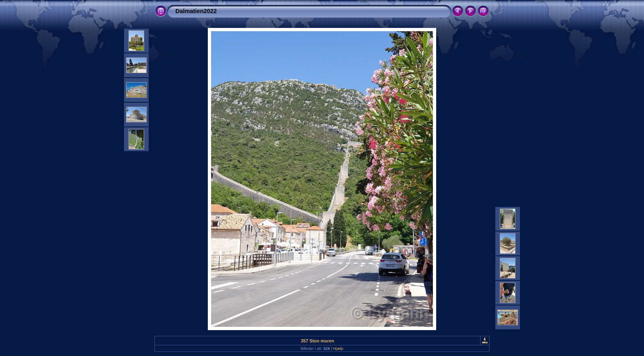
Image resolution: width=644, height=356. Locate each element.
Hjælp (338, 348)
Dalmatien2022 (196, 11)
